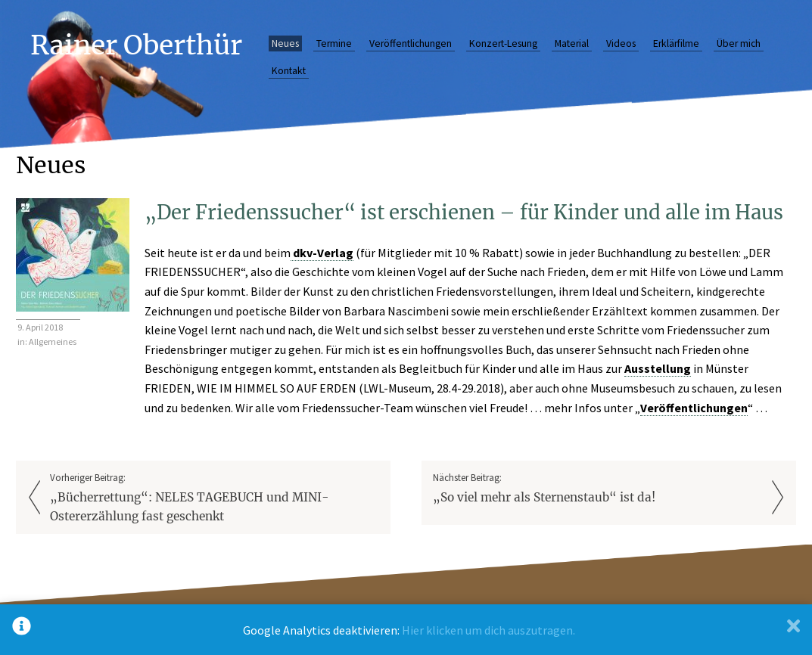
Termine (334, 43)
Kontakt (289, 71)
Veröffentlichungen (411, 43)
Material (572, 43)
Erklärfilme (676, 43)
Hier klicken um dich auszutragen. (488, 630)
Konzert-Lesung (503, 43)
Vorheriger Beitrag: (214, 499)
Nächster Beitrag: (597, 489)
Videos (621, 43)
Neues (285, 43)
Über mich (739, 43)
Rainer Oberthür (136, 45)
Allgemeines (53, 341)
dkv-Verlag (322, 253)
